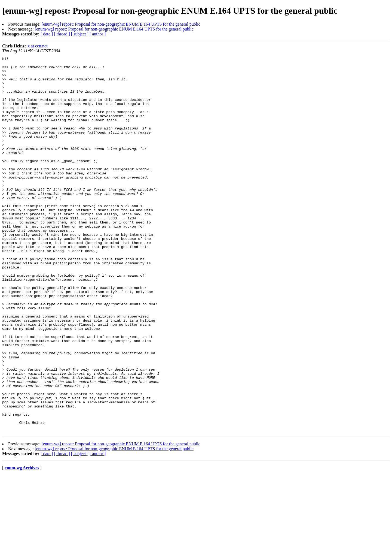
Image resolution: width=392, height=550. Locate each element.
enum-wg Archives (22, 543)
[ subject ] (80, 34)
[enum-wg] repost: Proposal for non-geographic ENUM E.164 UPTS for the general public (121, 24)
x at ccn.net (37, 46)
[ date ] (47, 34)
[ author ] (98, 34)
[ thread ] (62, 34)
